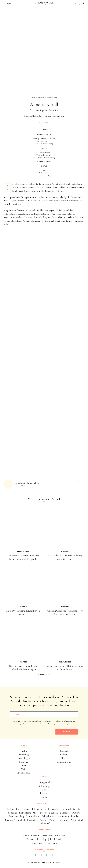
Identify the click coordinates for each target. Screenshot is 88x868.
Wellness (64, 755)
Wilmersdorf (77, 820)
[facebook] (35, 855)
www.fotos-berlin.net (45, 176)
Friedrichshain (51, 809)
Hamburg (24, 755)
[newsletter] (53, 855)
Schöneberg (63, 816)
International (24, 773)
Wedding (64, 820)
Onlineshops (44, 786)
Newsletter (60, 836)
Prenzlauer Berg (17, 816)
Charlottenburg (13, 809)
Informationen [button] (44, 830)
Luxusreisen (64, 745)
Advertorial (44, 123)
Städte (24, 745)
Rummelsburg (33, 816)
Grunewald (65, 809)
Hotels (64, 758)
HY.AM (57, 862)
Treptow (43, 820)
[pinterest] (47, 855)
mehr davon (45, 674)
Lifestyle (44, 777)
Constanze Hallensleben (33, 116)
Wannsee (54, 820)
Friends (58, 839)
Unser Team (47, 836)
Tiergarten (32, 820)
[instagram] (41, 855)
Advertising (41, 839)
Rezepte (44, 793)
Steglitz (9, 820)
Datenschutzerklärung (33, 724)
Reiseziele (64, 751)
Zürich (24, 769)
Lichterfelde (25, 813)
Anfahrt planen (45, 161)
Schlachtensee (49, 816)
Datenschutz (37, 843)
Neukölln (54, 813)
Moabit (44, 813)
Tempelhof (20, 820)
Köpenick (13, 813)
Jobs (50, 839)
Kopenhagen (24, 758)
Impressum (52, 843)
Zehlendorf (44, 824)
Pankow (76, 813)
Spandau (75, 816)
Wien (24, 766)
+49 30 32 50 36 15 (44, 173)
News (44, 797)
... (44, 170)
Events (30, 839)
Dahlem (26, 809)
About (26, 836)
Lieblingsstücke (44, 783)
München (24, 762)
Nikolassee (65, 813)
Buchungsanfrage (64, 762)
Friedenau (37, 809)
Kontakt (35, 836)
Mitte (36, 813)
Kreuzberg (78, 809)
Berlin (24, 751)
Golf (44, 790)
